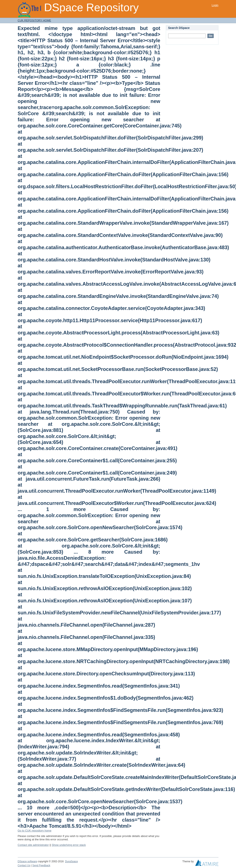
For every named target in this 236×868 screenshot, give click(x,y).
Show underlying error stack (69, 845)
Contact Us (24, 865)
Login (215, 5)
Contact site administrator (33, 845)
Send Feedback (41, 865)
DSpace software (27, 861)
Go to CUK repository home (35, 831)
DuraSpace (71, 861)
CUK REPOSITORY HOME (34, 20)
